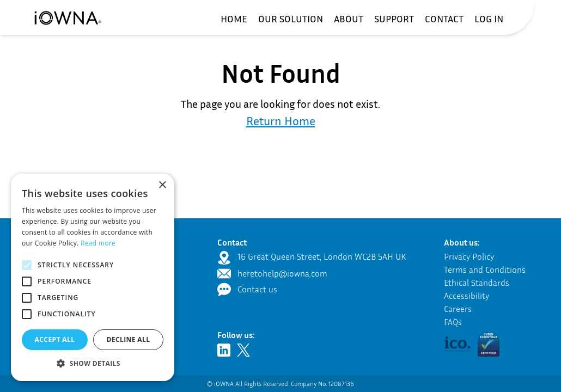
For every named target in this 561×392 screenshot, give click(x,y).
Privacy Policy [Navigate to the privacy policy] (469, 256)
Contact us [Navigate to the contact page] (257, 289)
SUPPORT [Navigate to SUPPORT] (394, 19)
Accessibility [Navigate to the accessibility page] (467, 296)
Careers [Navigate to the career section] (458, 309)
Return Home (281, 121)
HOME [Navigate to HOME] (234, 19)
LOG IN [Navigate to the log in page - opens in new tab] (489, 19)
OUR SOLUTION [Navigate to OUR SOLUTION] (291, 19)
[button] (489, 344)
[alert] (93, 277)
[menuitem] (234, 19)
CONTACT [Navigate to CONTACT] (444, 19)
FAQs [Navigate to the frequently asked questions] (453, 322)
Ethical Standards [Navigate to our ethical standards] (477, 283)
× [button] (162, 185)
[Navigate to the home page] (68, 17)
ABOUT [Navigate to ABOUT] (349, 19)
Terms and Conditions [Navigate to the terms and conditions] (485, 269)
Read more (98, 243)
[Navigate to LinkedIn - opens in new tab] (226, 350)
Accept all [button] (55, 339)
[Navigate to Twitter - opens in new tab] (246, 350)
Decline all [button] (129, 339)
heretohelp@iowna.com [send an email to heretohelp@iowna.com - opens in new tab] (282, 273)
